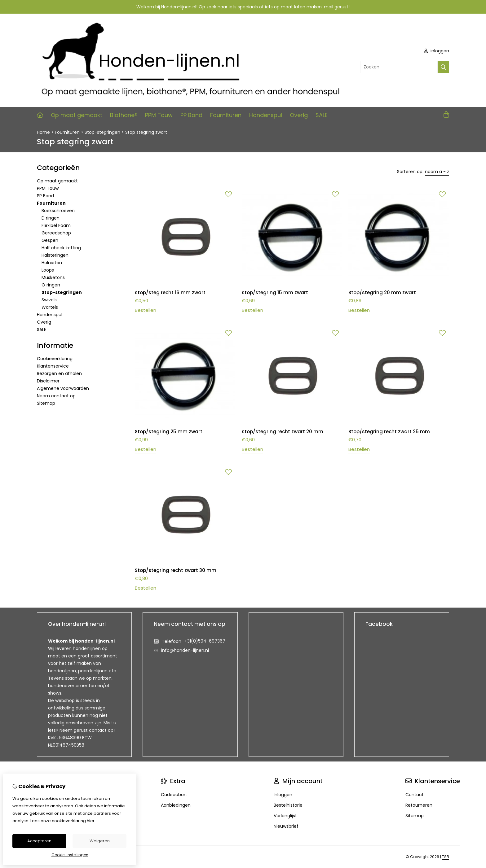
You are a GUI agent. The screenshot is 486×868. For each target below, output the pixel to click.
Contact (415, 795)
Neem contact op (56, 396)
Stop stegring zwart (146, 132)
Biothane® (124, 115)
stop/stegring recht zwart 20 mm (283, 432)
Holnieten (52, 263)
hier (91, 821)
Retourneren (419, 805)
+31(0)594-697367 (205, 641)
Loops (48, 270)
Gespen (50, 240)
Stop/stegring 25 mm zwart (169, 432)
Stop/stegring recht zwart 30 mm (176, 570)
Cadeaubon (174, 795)
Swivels (49, 300)
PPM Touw (159, 115)
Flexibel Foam (56, 225)
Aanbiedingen (176, 805)
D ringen (51, 218)
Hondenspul (266, 115)
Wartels (50, 307)
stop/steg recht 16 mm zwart (170, 292)
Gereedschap (56, 233)
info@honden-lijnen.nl (185, 650)
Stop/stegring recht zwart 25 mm (389, 432)
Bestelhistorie (288, 805)
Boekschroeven (58, 211)
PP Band (191, 115)
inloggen (437, 51)
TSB (446, 857)
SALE (322, 115)
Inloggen (283, 795)
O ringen (51, 285)
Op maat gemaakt (77, 115)
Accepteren (39, 841)
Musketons (53, 277)
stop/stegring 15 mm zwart (275, 292)
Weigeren (100, 841)
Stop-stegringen (102, 132)
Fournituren (226, 115)
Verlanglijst (285, 816)
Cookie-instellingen (70, 855)
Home (43, 132)
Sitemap (46, 403)
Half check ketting (61, 248)
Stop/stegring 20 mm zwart (382, 292)
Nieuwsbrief (286, 826)
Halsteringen (55, 255)
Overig (299, 115)
